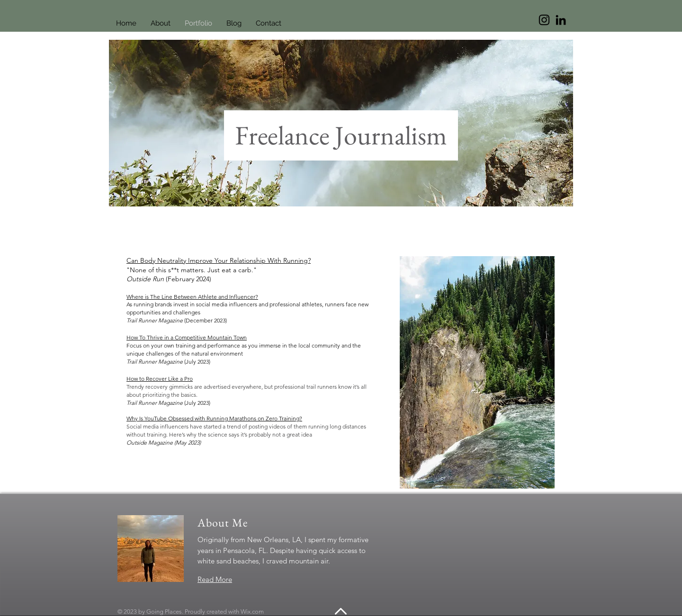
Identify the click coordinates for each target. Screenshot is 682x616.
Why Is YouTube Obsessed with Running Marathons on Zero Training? (214, 418)
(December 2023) (206, 320)
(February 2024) (188, 279)
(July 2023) (197, 362)
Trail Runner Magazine (155, 320)
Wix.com (252, 612)
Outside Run (146, 279)
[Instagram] (544, 20)
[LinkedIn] (561, 20)
